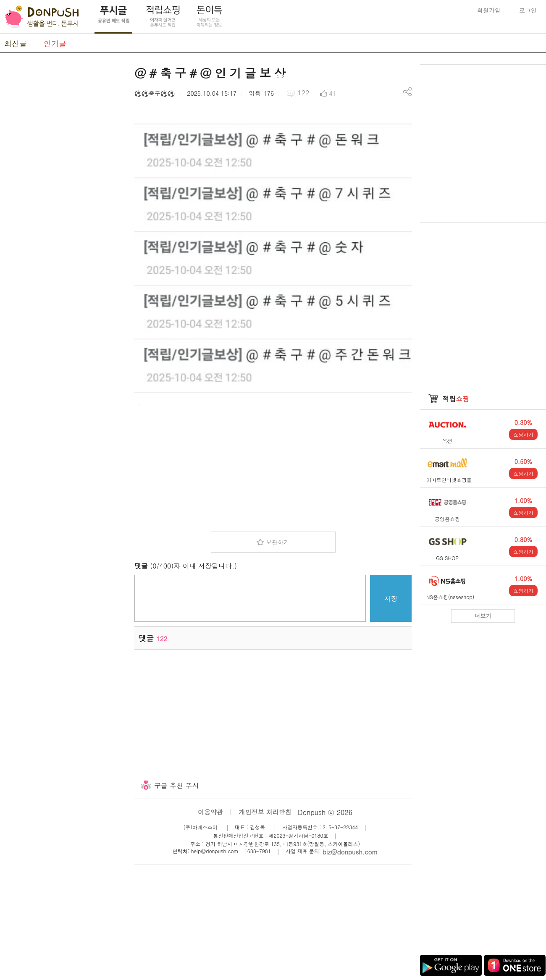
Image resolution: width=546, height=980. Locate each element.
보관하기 (278, 542)
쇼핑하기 (523, 434)
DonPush (42, 17)
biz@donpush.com (350, 852)
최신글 (16, 43)
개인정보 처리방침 (265, 812)
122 (303, 93)
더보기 (483, 616)
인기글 (55, 43)
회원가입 (489, 10)
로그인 (528, 10)
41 (333, 93)
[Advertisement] (273, 466)
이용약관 (210, 812)
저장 (391, 599)
